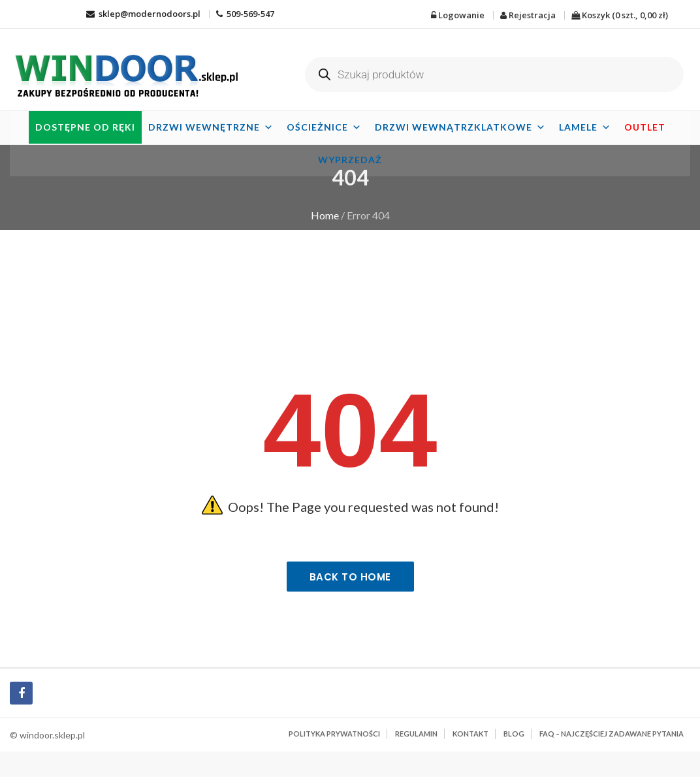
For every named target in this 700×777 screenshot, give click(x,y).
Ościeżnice (324, 127)
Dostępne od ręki (85, 127)
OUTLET (645, 127)
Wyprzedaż (350, 160)
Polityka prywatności (334, 734)
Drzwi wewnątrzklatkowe (460, 127)
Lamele (585, 127)
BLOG (514, 734)
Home (325, 215)
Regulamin (416, 734)
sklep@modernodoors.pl (143, 14)
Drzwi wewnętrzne (211, 127)
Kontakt (470, 734)
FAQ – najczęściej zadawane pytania (612, 734)
